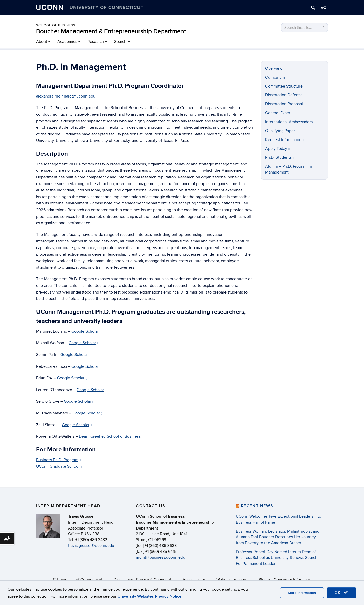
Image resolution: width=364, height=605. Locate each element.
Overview (274, 68)
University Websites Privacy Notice (149, 596)
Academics (67, 42)
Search (120, 42)
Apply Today (277, 149)
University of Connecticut (80, 580)
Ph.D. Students (280, 157)
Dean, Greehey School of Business (111, 436)
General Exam (278, 113)
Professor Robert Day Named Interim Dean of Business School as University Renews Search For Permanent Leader (277, 558)
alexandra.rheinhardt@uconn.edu (66, 96)
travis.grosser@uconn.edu (91, 546)
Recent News (257, 506)
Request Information (285, 140)
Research (96, 42)
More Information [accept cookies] (302, 593)
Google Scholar (86, 331)
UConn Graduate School (59, 466)
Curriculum (275, 77)
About (42, 42)
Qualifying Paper (280, 131)
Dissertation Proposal (284, 104)
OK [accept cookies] (341, 592)
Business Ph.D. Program (58, 460)
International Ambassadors (289, 122)
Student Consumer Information (286, 580)
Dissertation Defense (284, 95)
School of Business (56, 25)
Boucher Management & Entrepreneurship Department (111, 31)
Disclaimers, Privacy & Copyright (142, 580)
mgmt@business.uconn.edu (161, 557)
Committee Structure (284, 86)
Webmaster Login (232, 580)
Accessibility (194, 580)
